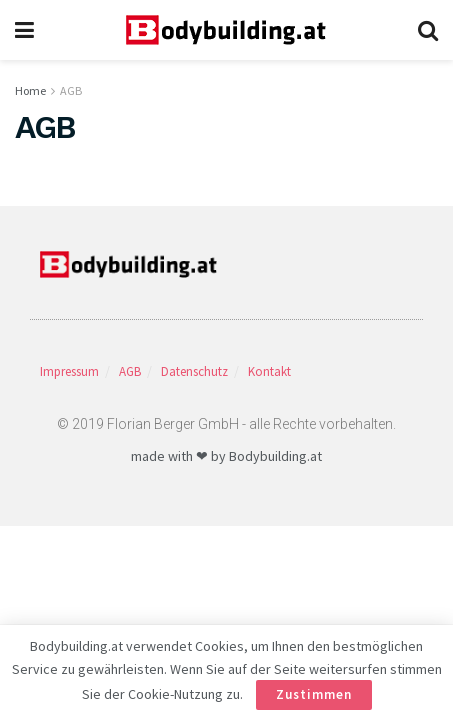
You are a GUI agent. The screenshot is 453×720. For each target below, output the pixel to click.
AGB (71, 90)
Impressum (69, 371)
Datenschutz (194, 371)
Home (30, 90)
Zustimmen (314, 694)
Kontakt (269, 371)
